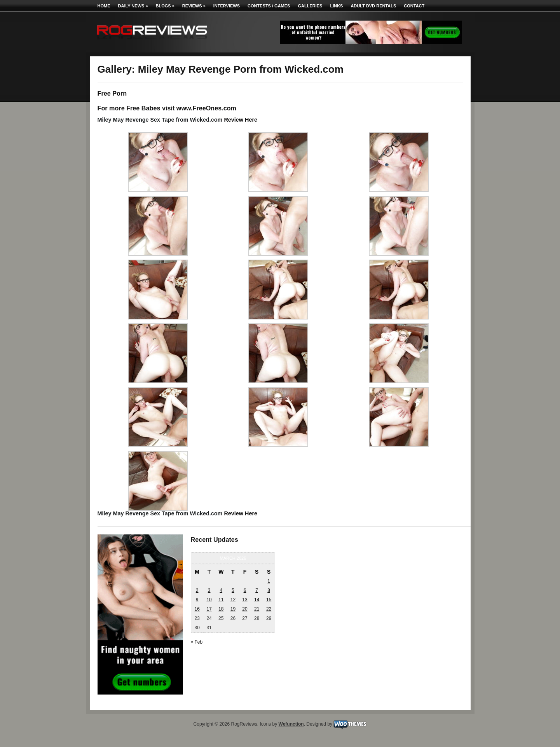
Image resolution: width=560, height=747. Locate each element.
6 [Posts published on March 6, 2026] (245, 590)
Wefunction (291, 724)
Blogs (165, 6)
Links (336, 6)
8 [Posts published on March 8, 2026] (269, 590)
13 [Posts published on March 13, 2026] (245, 600)
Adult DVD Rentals (373, 6)
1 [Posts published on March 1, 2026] (269, 581)
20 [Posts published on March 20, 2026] (245, 609)
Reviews (194, 6)
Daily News (133, 6)
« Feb (197, 642)
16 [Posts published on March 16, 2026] (197, 609)
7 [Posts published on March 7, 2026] (257, 590)
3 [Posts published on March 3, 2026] (209, 590)
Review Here (241, 120)
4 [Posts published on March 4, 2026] (221, 590)
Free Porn (112, 93)
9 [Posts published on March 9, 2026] (197, 600)
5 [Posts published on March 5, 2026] (233, 590)
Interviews (227, 6)
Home (104, 6)
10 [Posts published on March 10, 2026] (209, 600)
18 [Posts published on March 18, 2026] (221, 609)
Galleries (310, 6)
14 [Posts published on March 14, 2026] (257, 600)
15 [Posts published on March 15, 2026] (269, 600)
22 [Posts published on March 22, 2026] (269, 609)
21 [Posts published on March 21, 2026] (257, 609)
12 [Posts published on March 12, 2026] (233, 600)
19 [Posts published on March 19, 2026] (233, 609)
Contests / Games (269, 6)
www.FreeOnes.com (206, 108)
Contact (414, 6)
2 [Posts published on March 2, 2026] (197, 590)
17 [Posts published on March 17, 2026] (209, 609)
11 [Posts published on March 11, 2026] (221, 600)
